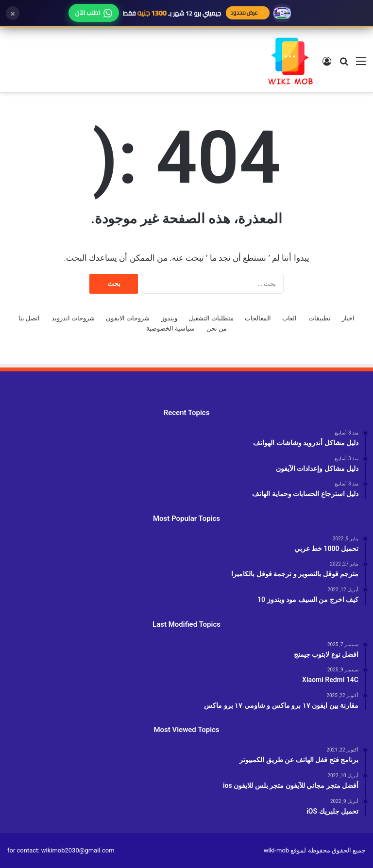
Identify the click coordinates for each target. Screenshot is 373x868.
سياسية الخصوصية (170, 328)
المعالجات (258, 318)
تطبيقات (320, 318)
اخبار (348, 318)
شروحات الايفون (128, 318)
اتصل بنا (29, 318)
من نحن (217, 328)
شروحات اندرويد (73, 318)
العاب (289, 318)
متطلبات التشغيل (211, 318)
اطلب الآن (94, 13)
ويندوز (169, 318)
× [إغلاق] (13, 13)
